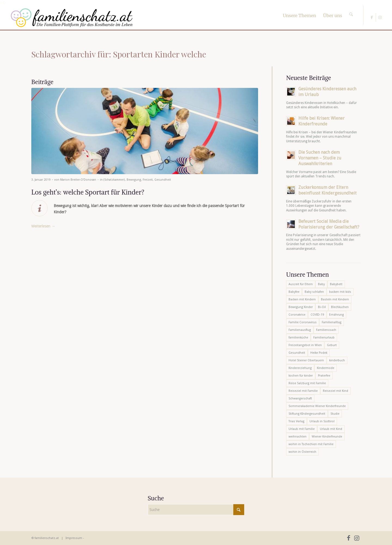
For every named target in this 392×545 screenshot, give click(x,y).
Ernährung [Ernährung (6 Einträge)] (336, 315)
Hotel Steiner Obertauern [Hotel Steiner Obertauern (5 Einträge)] (306, 360)
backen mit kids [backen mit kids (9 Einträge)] (340, 292)
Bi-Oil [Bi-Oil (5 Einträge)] (322, 307)
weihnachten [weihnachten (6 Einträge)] (298, 437)
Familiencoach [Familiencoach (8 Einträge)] (326, 330)
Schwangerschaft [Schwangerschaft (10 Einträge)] (300, 398)
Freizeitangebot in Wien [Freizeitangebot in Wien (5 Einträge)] (305, 345)
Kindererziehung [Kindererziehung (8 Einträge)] (300, 368)
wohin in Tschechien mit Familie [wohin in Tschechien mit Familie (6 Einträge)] (311, 444)
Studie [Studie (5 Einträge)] (335, 414)
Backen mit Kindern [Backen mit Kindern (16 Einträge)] (302, 299)
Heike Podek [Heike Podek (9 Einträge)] (319, 353)
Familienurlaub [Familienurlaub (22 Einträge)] (324, 338)
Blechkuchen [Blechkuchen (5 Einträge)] (340, 307)
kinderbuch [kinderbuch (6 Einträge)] (337, 360)
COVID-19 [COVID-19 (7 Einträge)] (317, 315)
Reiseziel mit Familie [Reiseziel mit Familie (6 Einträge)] (303, 391)
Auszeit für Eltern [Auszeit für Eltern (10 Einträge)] (301, 284)
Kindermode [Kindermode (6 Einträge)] (326, 368)
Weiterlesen (43, 226)
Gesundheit (163, 180)
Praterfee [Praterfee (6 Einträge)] (324, 376)
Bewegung (134, 180)
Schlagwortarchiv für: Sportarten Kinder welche (119, 54)
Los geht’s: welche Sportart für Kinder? (88, 192)
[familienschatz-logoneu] (72, 18)
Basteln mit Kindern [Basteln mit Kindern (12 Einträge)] (335, 299)
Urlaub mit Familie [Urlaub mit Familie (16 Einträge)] (302, 429)
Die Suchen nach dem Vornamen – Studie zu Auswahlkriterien (320, 158)
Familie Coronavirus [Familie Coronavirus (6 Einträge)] (303, 322)
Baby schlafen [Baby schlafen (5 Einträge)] (314, 292)
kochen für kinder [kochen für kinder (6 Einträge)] (301, 376)
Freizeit (148, 180)
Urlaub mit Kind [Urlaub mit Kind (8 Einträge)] (331, 429)
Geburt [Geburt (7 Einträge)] (332, 345)
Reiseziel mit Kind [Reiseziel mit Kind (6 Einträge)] (336, 391)
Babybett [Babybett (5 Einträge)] (336, 284)
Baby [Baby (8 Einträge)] (321, 284)
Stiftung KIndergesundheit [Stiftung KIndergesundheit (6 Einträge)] (307, 414)
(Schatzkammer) (114, 180)
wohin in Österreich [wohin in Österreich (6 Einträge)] (302, 452)
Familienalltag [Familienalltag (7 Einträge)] (332, 322)
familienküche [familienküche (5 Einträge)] (298, 338)
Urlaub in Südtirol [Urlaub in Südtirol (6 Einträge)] (322, 421)
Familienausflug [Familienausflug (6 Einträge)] (300, 330)
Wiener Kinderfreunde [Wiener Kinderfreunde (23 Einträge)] (327, 437)
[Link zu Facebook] (372, 17)
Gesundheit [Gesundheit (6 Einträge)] (297, 353)
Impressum (74, 538)
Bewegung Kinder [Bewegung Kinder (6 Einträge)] (301, 307)
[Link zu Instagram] (380, 17)
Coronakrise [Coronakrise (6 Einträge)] (297, 315)
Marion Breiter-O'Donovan (78, 180)
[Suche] (351, 10)
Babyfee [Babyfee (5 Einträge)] (294, 292)
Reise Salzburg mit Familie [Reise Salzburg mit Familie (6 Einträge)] (307, 383)
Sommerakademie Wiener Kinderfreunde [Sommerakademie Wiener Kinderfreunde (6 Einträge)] (317, 406)
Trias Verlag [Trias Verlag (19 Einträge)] (296, 421)
